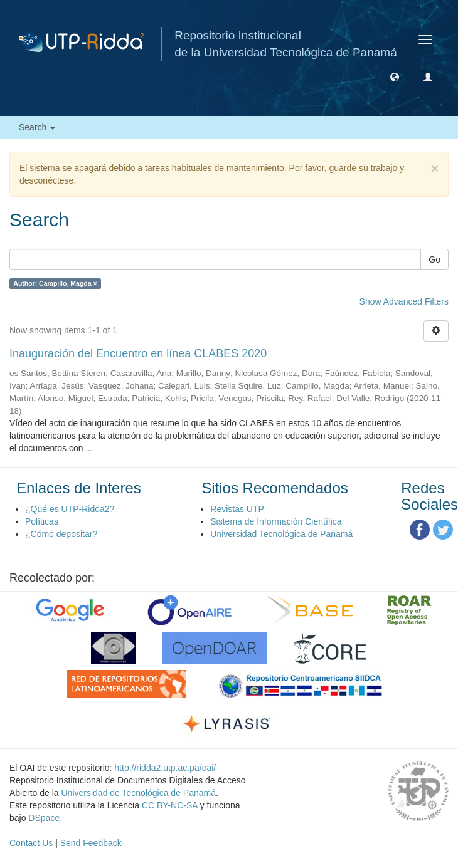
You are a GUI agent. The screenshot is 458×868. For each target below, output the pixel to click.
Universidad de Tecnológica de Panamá (139, 793)
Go (434, 259)
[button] (395, 76)
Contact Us (31, 843)
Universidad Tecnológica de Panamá (281, 534)
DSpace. (45, 818)
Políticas (42, 521)
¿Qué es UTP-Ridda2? (70, 509)
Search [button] (37, 127)
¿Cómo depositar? (61, 534)
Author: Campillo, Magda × (55, 283)
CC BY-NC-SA (170, 805)
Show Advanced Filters (404, 301)
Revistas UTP (237, 509)
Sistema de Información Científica (276, 521)
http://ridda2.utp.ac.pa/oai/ (165, 768)
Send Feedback (91, 843)
